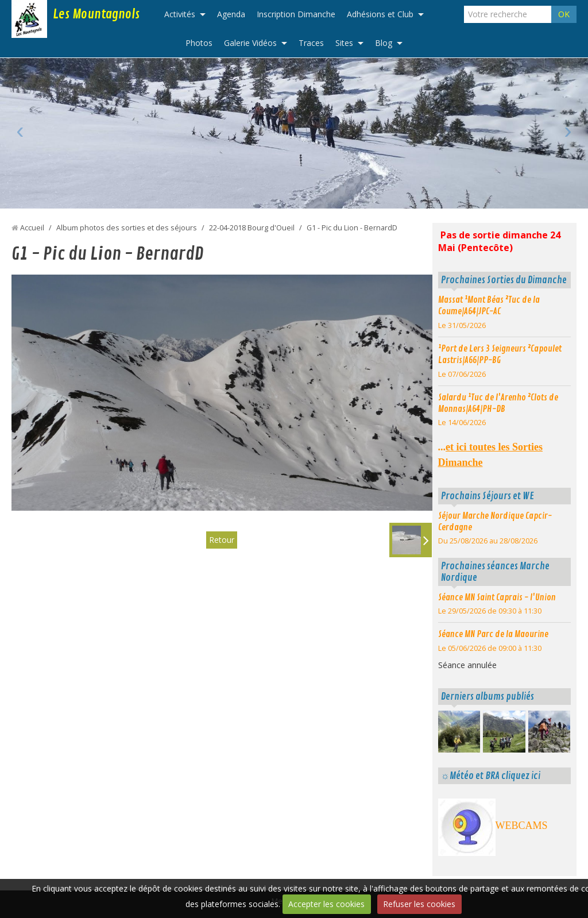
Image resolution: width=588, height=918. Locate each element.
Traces (311, 43)
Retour (222, 540)
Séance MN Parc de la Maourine (493, 634)
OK (564, 14)
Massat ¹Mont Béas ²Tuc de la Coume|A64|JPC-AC (489, 306)
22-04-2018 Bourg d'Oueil (252, 228)
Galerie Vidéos (250, 43)
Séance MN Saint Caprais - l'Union (497, 597)
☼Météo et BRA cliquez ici (491, 776)
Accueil (32, 228)
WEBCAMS (522, 826)
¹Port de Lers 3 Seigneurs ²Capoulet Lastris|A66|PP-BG (500, 354)
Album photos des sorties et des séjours (127, 228)
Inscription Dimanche (296, 14)
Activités (180, 14)
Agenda (231, 14)
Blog (384, 43)
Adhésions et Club (380, 14)
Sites (344, 43)
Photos (199, 43)
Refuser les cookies (419, 904)
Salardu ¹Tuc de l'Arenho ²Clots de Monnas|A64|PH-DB (498, 403)
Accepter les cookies (326, 904)
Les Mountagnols (96, 14)
